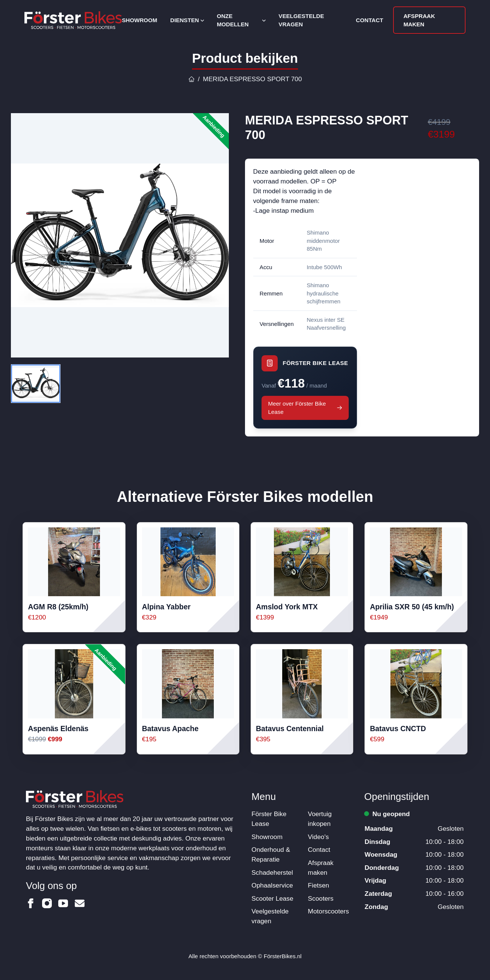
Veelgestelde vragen (301, 20)
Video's (318, 837)
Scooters (321, 898)
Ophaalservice (272, 885)
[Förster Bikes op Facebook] (31, 903)
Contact (370, 20)
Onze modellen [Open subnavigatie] (241, 20)
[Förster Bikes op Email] (80, 903)
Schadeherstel (272, 872)
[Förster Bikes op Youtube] (63, 903)
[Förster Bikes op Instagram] (47, 903)
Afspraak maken (419, 20)
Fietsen (318, 885)
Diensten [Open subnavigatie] (187, 20)
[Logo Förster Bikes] (73, 20)
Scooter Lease (272, 898)
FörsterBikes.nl (283, 956)
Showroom (139, 20)
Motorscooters (328, 911)
